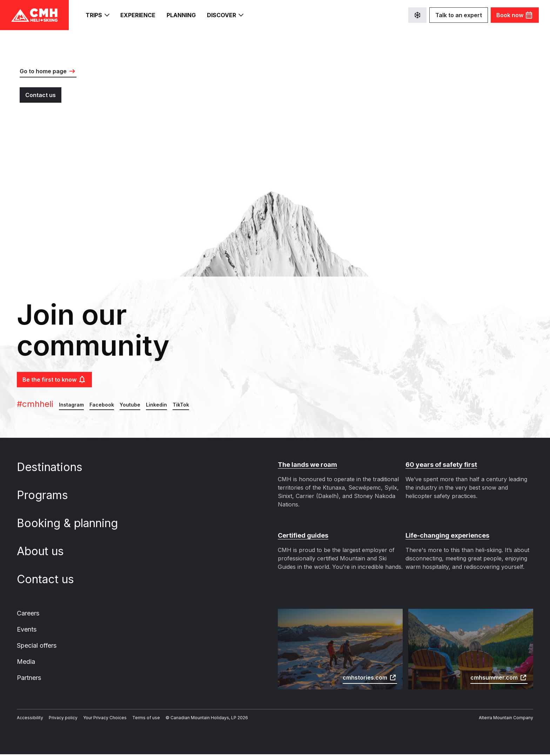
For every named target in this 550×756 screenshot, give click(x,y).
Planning (182, 15)
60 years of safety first (439, 465)
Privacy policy (58, 720)
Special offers (36, 646)
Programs (48, 495)
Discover (227, 15)
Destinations (54, 467)
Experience (138, 15)
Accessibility (28, 720)
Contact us (50, 579)
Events (26, 630)
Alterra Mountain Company (508, 720)
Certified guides (302, 536)
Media (25, 663)
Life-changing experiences (445, 536)
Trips (97, 15)
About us (45, 551)
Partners (29, 679)
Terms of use (134, 720)
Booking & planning (72, 523)
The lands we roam (306, 465)
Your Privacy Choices (97, 720)
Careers (28, 613)
